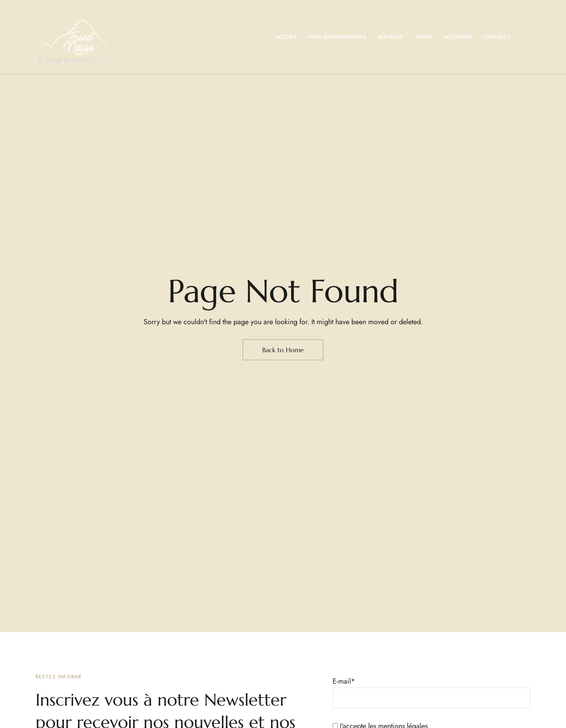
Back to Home (283, 350)
